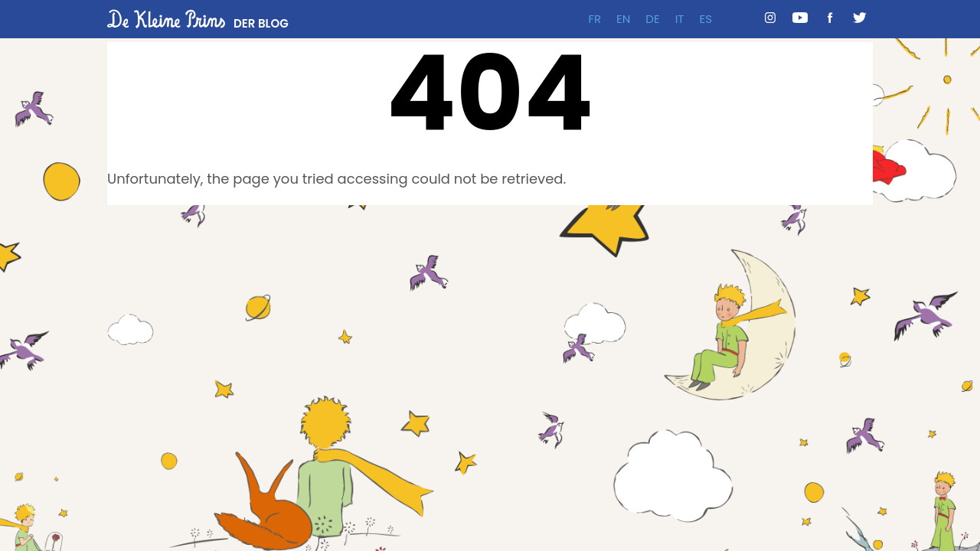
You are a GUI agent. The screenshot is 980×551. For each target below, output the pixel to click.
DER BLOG (261, 23)
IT (680, 19)
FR (595, 19)
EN (623, 19)
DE (652, 19)
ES (706, 19)
